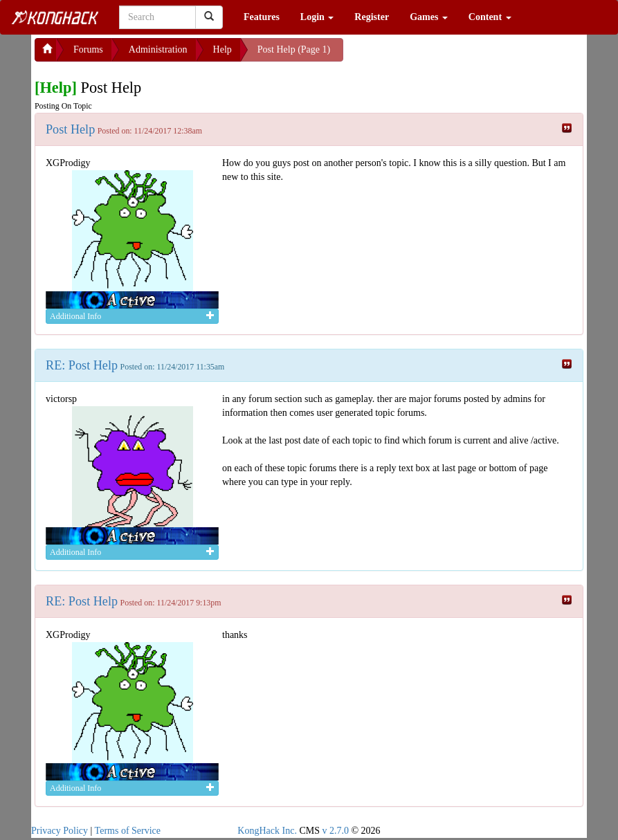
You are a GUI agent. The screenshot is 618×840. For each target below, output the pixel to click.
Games (429, 17)
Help (222, 49)
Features (262, 17)
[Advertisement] (454, 55)
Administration (158, 49)
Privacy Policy (60, 831)
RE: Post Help (82, 365)
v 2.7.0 (335, 831)
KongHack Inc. (267, 831)
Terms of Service (128, 831)
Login (317, 17)
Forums (88, 49)
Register (372, 17)
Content (490, 17)
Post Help (70, 129)
